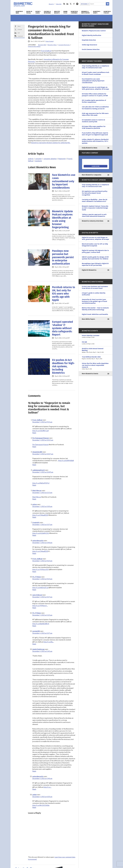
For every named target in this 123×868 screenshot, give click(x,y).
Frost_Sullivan (37, 420)
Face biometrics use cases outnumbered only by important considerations (64, 181)
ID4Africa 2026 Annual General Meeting (96, 350)
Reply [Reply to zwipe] (34, 807)
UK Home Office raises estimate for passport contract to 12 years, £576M (95, 95)
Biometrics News (19, 12)
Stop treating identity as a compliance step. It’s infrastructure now (95, 67)
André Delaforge (38, 649)
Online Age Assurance (89, 45)
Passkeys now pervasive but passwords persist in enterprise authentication (63, 257)
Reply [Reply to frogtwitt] (34, 535)
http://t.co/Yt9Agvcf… (40, 606)
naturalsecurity (38, 541)
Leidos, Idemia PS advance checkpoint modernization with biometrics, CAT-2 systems (95, 141)
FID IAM (96, 343)
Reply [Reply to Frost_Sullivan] (34, 433)
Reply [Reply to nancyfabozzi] (34, 608)
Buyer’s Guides (38, 12)
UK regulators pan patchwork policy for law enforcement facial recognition (95, 193)
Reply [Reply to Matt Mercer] (34, 499)
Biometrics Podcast (107, 12)
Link (19, 33)
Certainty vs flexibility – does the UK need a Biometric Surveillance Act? (95, 200)
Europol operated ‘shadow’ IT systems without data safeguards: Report (62, 328)
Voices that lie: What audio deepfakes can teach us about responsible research (96, 366)
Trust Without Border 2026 (96, 358)
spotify (77, 4)
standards (38, 161)
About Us (51, 4)
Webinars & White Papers (86, 12)
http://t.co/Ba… (49, 642)
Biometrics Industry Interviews (93, 221)
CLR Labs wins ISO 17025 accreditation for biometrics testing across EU (95, 108)
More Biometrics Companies (92, 175)
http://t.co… (47, 787)
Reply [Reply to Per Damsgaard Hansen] (34, 447)
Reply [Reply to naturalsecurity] (34, 553)
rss (64, 4)
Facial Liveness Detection (91, 49)
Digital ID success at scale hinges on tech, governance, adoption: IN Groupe (95, 88)
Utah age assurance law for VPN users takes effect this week (95, 114)
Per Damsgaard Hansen (41, 438)
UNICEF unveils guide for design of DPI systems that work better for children (95, 258)
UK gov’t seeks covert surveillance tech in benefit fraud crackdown (96, 73)
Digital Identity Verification (92, 35)
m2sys (35, 504)
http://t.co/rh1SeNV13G (41, 533)
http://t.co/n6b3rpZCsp (40, 588)
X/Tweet (20, 30)
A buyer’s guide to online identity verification (94, 294)
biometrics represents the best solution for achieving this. (51, 143)
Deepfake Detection (89, 40)
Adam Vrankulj (50, 41)
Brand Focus (65, 12)
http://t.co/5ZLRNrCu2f (41, 431)
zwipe (35, 795)
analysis (31, 159)
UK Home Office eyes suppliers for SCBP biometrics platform (94, 127)
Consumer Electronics (64, 45)
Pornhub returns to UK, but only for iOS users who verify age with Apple (64, 294)
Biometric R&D (42, 45)
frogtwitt (36, 522)
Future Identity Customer (96, 336)
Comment (20, 36)
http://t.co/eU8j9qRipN (66, 461)
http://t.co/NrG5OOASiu (41, 805)
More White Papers (88, 319)
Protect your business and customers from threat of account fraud (95, 287)
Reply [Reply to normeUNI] (34, 644)
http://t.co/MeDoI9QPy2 (41, 483)
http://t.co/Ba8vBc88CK (41, 624)
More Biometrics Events (90, 374)
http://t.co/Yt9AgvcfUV (41, 569)
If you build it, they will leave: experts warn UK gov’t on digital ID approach (95, 134)
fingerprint (62, 159)
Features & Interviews (47, 12)
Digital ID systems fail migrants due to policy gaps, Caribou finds (95, 251)
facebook (74, 4)
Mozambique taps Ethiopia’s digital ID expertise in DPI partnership (95, 264)
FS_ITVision (37, 577)
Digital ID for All (29, 12)
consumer (38, 159)
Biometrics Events (97, 12)
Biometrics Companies (74, 12)
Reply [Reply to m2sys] (34, 517)
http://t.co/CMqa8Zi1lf (40, 515)
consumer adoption (50, 159)
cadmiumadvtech (39, 470)
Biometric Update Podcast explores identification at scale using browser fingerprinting (62, 219)
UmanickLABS (37, 452)
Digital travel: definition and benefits (95, 314)
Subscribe (59, 4)
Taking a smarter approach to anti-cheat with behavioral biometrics (94, 215)
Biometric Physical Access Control (94, 31)
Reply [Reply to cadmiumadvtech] (34, 485)
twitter (71, 4)
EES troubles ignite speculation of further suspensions (94, 101)
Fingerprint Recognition (34, 46)
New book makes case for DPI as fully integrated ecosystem (95, 245)
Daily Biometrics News (90, 148)
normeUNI (36, 631)
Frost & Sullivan (46, 51)
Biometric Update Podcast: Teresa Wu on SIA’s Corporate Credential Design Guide (95, 208)
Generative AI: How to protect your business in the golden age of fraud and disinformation (94, 301)
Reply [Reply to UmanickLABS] (34, 465)
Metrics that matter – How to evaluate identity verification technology (95, 309)
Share (19, 26)
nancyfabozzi (37, 595)
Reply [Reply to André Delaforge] (34, 771)
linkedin (67, 4)
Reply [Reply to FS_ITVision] (34, 590)
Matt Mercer (37, 490)
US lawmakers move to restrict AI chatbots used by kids (93, 121)
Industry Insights (57, 12)
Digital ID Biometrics (89, 270)
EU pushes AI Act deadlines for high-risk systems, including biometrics (63, 366)
